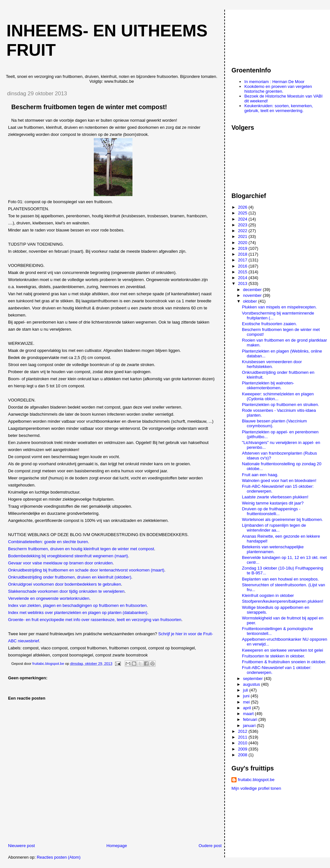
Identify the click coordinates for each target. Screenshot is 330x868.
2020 (243, 243)
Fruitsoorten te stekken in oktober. (274, 656)
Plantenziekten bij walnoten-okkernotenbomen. (268, 385)
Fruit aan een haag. (260, 475)
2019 (243, 248)
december (253, 290)
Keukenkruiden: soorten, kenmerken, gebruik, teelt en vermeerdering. (278, 108)
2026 (243, 207)
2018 (243, 254)
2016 (243, 266)
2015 (243, 272)
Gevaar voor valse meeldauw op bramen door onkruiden (60, 563)
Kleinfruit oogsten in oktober (268, 595)
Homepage (117, 846)
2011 (243, 737)
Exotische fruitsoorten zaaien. (270, 324)
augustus (252, 684)
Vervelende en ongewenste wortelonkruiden (49, 598)
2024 (243, 219)
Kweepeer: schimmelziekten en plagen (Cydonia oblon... (278, 396)
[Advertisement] (260, 35)
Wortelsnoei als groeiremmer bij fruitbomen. (282, 519)
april (247, 708)
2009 (243, 749)
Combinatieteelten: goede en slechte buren (48, 542)
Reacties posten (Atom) (59, 857)
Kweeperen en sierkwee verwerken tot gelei (282, 650)
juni (247, 696)
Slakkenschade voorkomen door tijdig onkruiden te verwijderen (66, 591)
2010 (243, 743)
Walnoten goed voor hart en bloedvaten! (279, 481)
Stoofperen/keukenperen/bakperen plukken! (283, 601)
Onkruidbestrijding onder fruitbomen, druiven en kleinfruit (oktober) (70, 577)
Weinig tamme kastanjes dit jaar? (273, 503)
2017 (243, 260)
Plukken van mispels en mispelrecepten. (279, 307)
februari (251, 719)
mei (247, 702)
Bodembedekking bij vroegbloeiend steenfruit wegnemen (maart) (68, 556)
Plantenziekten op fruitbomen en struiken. (281, 405)
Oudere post (210, 846)
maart (249, 714)
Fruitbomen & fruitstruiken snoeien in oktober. (284, 662)
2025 (243, 213)
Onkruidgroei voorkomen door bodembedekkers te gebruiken (64, 584)
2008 (243, 755)
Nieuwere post (21, 846)
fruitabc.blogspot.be (256, 780)
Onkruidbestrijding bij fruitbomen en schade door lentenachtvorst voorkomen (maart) (86, 570)
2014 (243, 278)
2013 (243, 283)
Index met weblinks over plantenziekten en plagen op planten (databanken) (78, 613)
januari (250, 726)
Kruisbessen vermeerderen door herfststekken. (272, 364)
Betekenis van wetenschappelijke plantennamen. (273, 549)
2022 (243, 231)
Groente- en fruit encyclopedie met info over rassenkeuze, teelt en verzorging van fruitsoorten (95, 620)
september (253, 679)
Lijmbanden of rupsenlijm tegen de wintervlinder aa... (274, 528)
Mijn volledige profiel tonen (256, 788)
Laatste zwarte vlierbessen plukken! (275, 497)
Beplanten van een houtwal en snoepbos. (281, 579)
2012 (243, 731)
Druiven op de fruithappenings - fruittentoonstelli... (271, 511)
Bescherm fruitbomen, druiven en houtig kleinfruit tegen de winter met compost (81, 549)
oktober (251, 301)
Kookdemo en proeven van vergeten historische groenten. (278, 89)
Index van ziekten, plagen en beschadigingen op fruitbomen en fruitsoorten (77, 605)
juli (246, 690)
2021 (243, 236)
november (253, 295)
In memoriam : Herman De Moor (274, 82)
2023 (243, 225)
